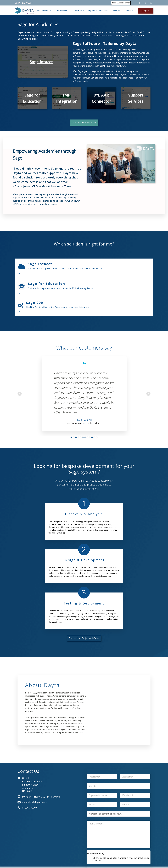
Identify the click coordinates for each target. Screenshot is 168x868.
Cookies (96, 862)
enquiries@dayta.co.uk (34, 731)
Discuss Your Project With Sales (84, 567)
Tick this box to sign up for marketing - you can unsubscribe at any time (120, 788)
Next (148, 394)
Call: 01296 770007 (24, 3)
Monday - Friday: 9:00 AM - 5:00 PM (41, 725)
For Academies (43, 11)
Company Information (140, 862)
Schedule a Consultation (84, 122)
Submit (119, 807)
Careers (77, 836)
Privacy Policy (107, 862)
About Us (78, 11)
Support (146, 11)
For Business (61, 11)
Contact (130, 11)
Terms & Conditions (122, 862)
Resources (117, 11)
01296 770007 (29, 736)
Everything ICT (115, 75)
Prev (20, 394)
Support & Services (97, 11)
